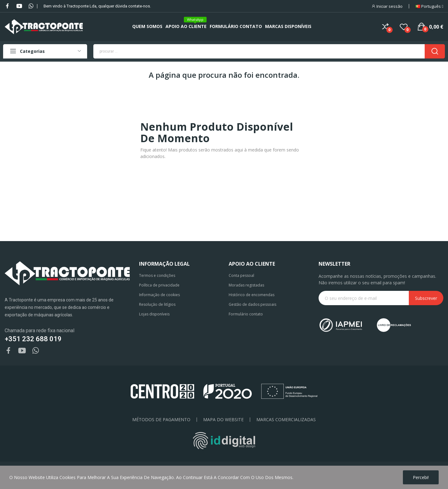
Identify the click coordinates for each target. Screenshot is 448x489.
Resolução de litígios (157, 304)
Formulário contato (246, 314)
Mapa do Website (223, 420)
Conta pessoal (241, 275)
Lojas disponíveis (154, 314)
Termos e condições (157, 275)
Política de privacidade (159, 285)
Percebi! (421, 477)
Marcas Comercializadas (286, 420)
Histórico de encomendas (252, 295)
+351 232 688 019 (33, 339)
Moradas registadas (246, 285)
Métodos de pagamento (161, 420)
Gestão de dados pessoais (252, 304)
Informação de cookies (159, 295)
